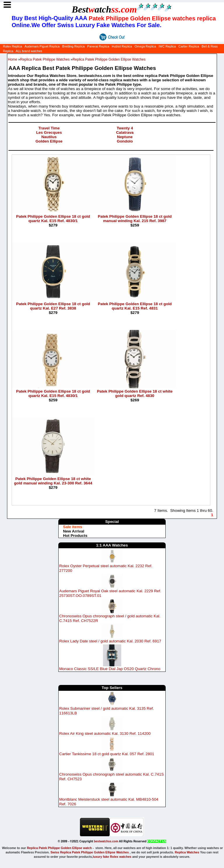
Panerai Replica (98, 46)
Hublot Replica (122, 46)
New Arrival (74, 531)
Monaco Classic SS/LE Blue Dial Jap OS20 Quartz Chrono (110, 669)
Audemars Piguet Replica (42, 46)
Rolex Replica (13, 46)
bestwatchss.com (106, 841)
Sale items (73, 527)
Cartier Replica (189, 46)
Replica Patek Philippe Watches (45, 59)
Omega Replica (145, 46)
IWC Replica (167, 46)
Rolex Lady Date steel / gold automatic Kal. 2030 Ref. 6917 (110, 641)
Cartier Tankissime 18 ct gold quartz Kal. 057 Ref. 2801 (107, 754)
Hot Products (75, 536)
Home (13, 59)
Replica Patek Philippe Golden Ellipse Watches (109, 59)
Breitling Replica (73, 46)
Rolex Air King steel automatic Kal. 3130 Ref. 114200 (105, 733)
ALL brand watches (29, 51)
